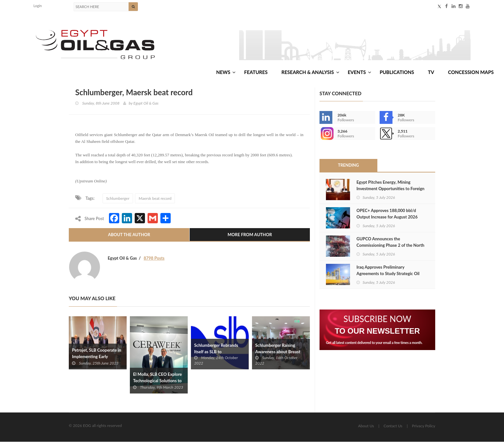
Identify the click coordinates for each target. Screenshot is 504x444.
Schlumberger (118, 200)
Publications (397, 74)
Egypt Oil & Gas (146, 105)
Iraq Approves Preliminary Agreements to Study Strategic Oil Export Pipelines (388, 276)
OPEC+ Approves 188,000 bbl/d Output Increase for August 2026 (387, 216)
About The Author (129, 237)
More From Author (250, 237)
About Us (366, 428)
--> (326, 136)
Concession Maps (471, 74)
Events (360, 74)
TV (431, 74)
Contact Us (393, 428)
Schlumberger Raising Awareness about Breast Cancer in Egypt (278, 354)
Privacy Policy (424, 428)
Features (256, 74)
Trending (349, 168)
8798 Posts (154, 260)
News (226, 74)
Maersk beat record (155, 200)
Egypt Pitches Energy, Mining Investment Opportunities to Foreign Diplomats (390, 191)
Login (38, 6)
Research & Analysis (310, 74)
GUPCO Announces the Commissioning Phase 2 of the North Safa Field (390, 247)
